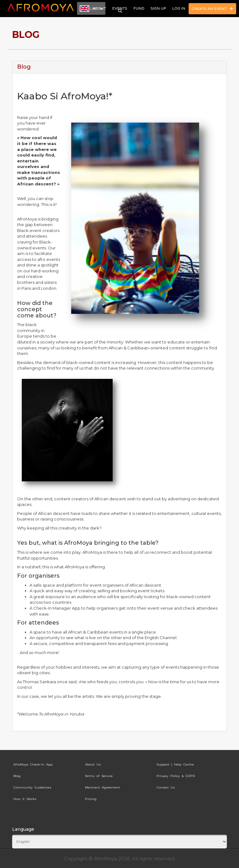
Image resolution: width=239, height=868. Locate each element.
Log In (179, 8)
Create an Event (213, 9)
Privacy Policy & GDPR (176, 776)
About (99, 8)
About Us (93, 764)
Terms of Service (99, 776)
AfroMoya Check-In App (33, 764)
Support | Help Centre (175, 764)
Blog (17, 776)
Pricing (91, 799)
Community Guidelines (32, 787)
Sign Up (158, 8)
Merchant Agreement (102, 787)
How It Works (25, 799)
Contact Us (166, 787)
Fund (139, 8)
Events (120, 8)
